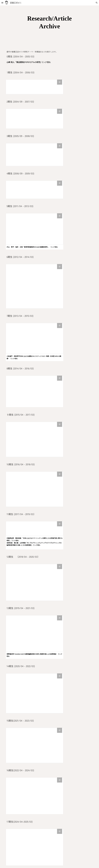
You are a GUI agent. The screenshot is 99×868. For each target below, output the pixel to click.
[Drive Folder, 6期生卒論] (35, 286)
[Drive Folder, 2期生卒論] (35, 119)
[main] (49, 22)
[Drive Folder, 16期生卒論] (35, 796)
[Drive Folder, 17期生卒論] (35, 847)
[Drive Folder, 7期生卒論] (35, 338)
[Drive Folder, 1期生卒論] (35, 87)
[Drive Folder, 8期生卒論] (35, 391)
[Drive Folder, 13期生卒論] (35, 633)
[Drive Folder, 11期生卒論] (35, 528)
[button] (2, 3)
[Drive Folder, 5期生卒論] (35, 229)
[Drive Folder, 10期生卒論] (35, 489)
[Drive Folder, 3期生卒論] (35, 155)
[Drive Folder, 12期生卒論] (35, 582)
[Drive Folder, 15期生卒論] (35, 745)
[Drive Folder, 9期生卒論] (35, 439)
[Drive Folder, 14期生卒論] (35, 693)
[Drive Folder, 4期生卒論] (35, 190)
